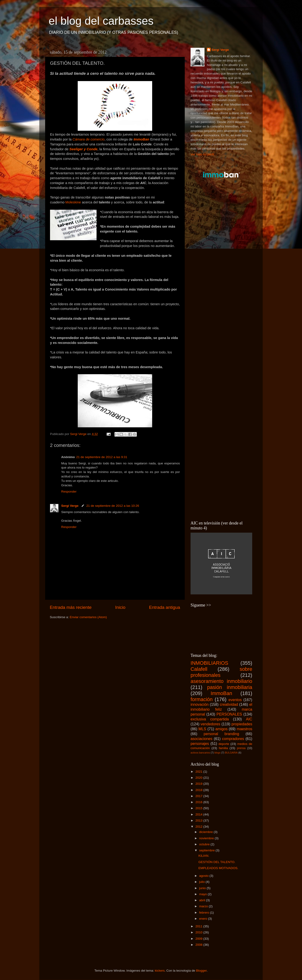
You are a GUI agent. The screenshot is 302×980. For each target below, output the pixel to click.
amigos (221, 729)
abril (203, 900)
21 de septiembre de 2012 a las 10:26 (113, 506)
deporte (224, 744)
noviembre (207, 838)
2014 (199, 814)
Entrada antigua (165, 607)
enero (204, 919)
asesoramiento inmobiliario (221, 681)
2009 (199, 939)
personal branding (221, 734)
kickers (160, 971)
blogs (218, 753)
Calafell (199, 669)
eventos (235, 700)
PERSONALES (229, 714)
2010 (199, 932)
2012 (199, 827)
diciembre (206, 832)
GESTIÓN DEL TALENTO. (217, 862)
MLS (202, 729)
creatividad (229, 704)
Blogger (201, 971)
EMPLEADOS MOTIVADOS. (218, 868)
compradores (233, 739)
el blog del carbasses (101, 21)
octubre (205, 844)
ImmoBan (221, 693)
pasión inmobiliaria (230, 687)
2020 (199, 778)
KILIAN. (204, 856)
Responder (69, 492)
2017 (199, 796)
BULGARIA (231, 753)
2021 (199, 772)
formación (202, 699)
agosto (204, 876)
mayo (203, 894)
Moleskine (73, 202)
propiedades (242, 724)
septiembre (207, 850)
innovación (200, 704)
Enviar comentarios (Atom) (88, 617)
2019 (199, 784)
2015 (199, 808)
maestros (244, 729)
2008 (199, 945)
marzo (204, 906)
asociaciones (201, 739)
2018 (199, 790)
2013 (199, 821)
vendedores (210, 724)
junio (203, 888)
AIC (249, 719)
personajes (200, 744)
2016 (199, 802)
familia (223, 748)
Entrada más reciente (71, 607)
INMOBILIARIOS (209, 663)
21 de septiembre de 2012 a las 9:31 (102, 457)
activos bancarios (200, 753)
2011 (199, 926)
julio (202, 882)
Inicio (120, 607)
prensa (241, 748)
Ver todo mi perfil (202, 154)
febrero (205, 913)
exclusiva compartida (210, 719)
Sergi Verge (70, 506)
